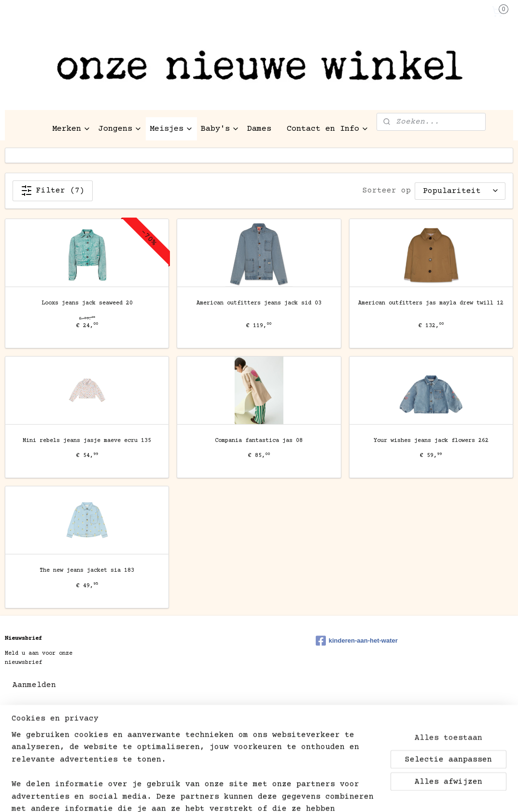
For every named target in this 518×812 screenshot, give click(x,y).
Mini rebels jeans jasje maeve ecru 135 (87, 441)
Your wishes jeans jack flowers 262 (431, 441)
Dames (259, 129)
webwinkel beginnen (288, 731)
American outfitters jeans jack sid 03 (259, 303)
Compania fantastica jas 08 (259, 441)
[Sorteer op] (460, 191)
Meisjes (171, 129)
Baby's (220, 129)
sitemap (215, 731)
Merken (71, 129)
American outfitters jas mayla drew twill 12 (431, 303)
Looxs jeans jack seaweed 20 (87, 303)
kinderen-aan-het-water (357, 641)
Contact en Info (328, 129)
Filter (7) (53, 191)
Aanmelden (34, 685)
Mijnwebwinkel (387, 731)
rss (242, 731)
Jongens (120, 129)
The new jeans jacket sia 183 (87, 571)
